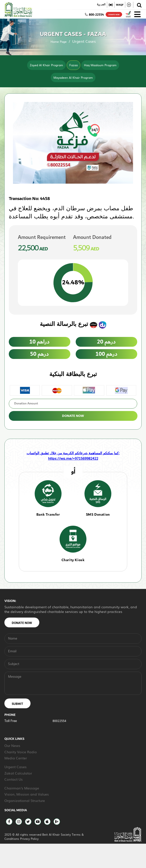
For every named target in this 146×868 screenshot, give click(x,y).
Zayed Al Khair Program (46, 65)
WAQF (120, 5)
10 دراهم (40, 342)
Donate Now (73, 416)
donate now (114, 15)
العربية (101, 5)
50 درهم (40, 354)
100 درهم (106, 354)
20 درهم (106, 342)
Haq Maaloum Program (100, 65)
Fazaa (73, 65)
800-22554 (94, 15)
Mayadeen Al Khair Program (73, 78)
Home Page (59, 42)
